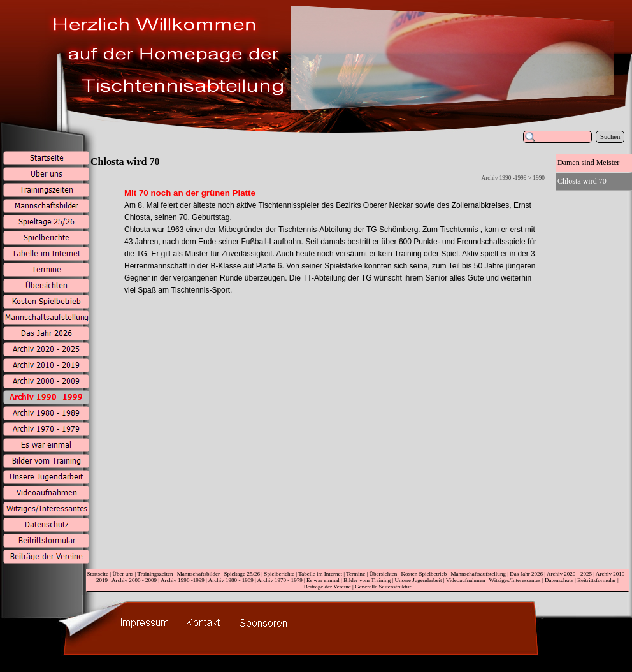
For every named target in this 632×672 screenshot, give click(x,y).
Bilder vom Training (367, 580)
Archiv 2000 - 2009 (134, 580)
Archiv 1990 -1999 (183, 580)
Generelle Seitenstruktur (383, 587)
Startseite (97, 574)
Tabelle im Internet (320, 574)
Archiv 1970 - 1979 (280, 580)
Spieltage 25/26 (242, 574)
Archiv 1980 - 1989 (231, 580)
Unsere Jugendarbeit (418, 580)
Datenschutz (559, 580)
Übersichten (384, 574)
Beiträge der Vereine (327, 587)
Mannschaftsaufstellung (478, 574)
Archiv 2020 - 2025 (569, 574)
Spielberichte (279, 574)
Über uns (123, 574)
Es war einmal (323, 580)
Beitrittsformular (597, 580)
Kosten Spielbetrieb (424, 574)
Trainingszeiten (155, 574)
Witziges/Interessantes (515, 580)
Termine (355, 574)
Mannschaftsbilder (198, 574)
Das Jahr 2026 (526, 574)
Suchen (610, 137)
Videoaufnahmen (466, 580)
